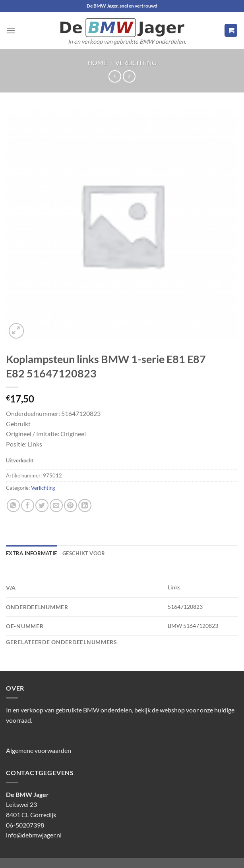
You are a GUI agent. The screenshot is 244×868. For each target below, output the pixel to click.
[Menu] (11, 30)
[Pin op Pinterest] (71, 505)
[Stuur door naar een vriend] (56, 505)
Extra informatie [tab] (31, 553)
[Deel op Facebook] (28, 505)
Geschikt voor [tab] (84, 553)
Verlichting (136, 63)
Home (97, 63)
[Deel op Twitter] (42, 505)
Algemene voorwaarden (39, 750)
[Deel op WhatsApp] (13, 505)
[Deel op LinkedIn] (85, 505)
